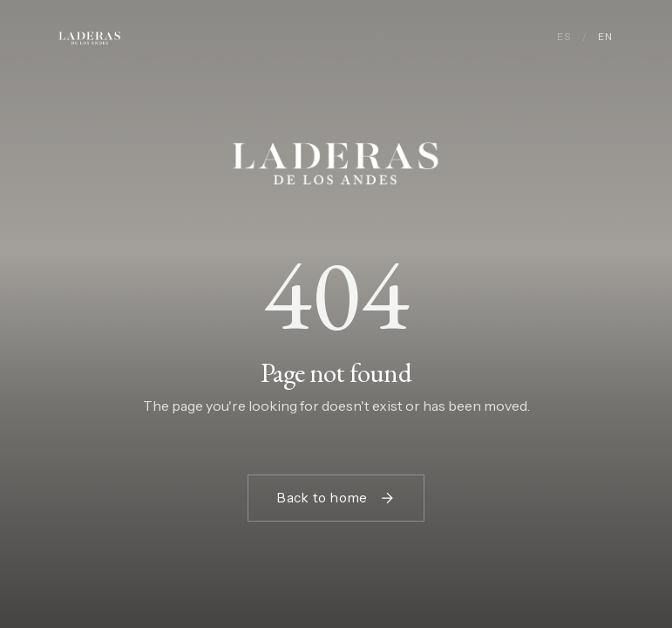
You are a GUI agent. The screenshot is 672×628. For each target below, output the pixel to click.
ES (564, 37)
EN (605, 37)
